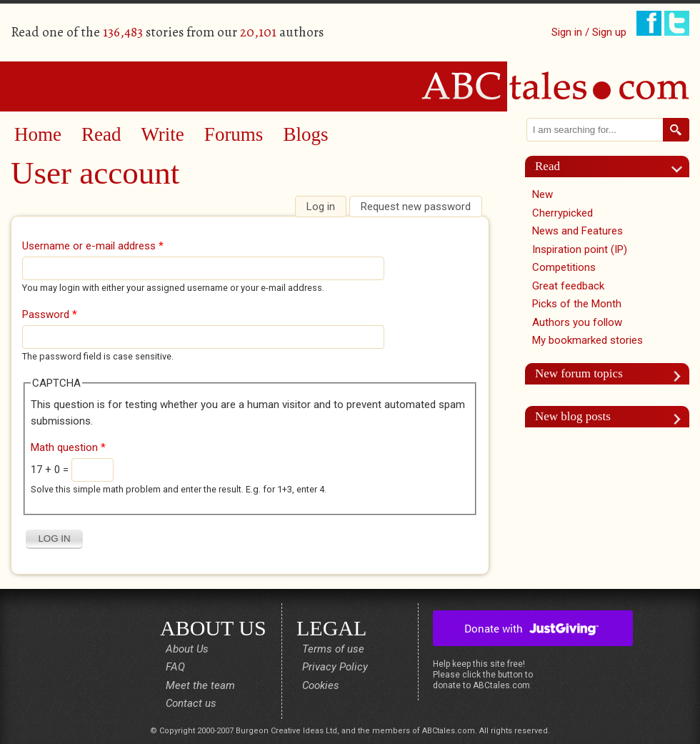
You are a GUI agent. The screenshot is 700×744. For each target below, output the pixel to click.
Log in (326, 207)
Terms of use (333, 649)
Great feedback (568, 286)
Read (101, 134)
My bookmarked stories (587, 340)
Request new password (416, 207)
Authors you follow (577, 322)
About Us (187, 649)
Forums (234, 134)
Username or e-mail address (93, 246)
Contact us (191, 703)
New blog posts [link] (573, 416)
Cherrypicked (562, 213)
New (542, 194)
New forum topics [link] (579, 373)
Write (162, 134)
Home (38, 134)
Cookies (321, 685)
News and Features (577, 231)
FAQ (175, 667)
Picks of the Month (577, 304)
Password (50, 314)
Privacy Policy (335, 667)
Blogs (305, 134)
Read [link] (547, 166)
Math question (68, 447)
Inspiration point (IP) (580, 249)
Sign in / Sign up (589, 32)
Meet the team (200, 685)
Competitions (564, 267)
